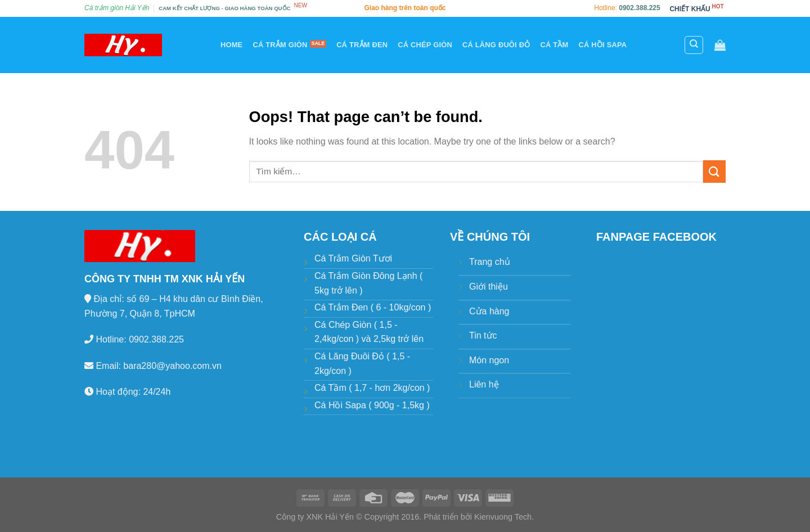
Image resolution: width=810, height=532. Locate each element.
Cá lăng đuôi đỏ (496, 45)
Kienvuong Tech (503, 517)
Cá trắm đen (362, 45)
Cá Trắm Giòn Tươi (353, 258)
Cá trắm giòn (280, 45)
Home (231, 45)
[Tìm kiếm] (694, 45)
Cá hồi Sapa (603, 45)
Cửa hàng (489, 311)
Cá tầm (554, 45)
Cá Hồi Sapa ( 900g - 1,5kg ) (372, 405)
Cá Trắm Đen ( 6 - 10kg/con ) (373, 307)
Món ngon (489, 360)
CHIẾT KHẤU (690, 9)
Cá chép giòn (425, 45)
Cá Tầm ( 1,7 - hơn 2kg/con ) (372, 388)
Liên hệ (484, 384)
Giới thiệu (489, 287)
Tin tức (483, 335)
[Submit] (714, 171)
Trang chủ (490, 262)
